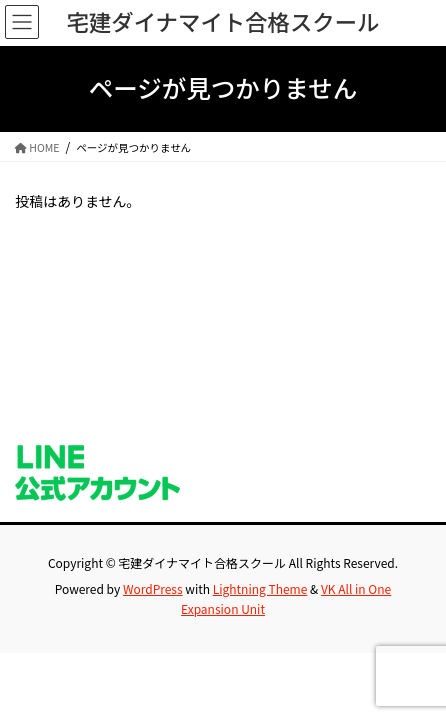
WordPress (153, 588)
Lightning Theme (260, 588)
